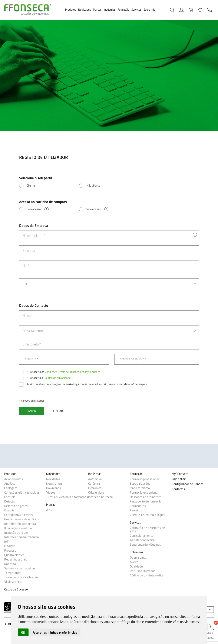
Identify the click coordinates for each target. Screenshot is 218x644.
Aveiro (134, 562)
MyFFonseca (180, 474)
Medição (10, 546)
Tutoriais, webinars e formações (67, 497)
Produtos (71, 10)
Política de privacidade (57, 378)
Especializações (140, 484)
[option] (109, 75)
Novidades (85, 10)
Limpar (58, 411)
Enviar (31, 411)
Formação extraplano (144, 493)
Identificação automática (20, 524)
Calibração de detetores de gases (147, 529)
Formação (123, 10)
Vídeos (51, 493)
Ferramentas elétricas (19, 515)
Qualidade (136, 566)
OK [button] (23, 632)
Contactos (178, 489)
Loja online (179, 479)
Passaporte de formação (146, 501)
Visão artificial (13, 582)
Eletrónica (95, 488)
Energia (9, 510)
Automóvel (95, 479)
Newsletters (54, 484)
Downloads (54, 488)
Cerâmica (94, 484)
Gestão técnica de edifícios (22, 519)
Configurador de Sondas (188, 484)
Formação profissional (144, 479)
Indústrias (110, 10)
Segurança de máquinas (20, 568)
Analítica (10, 484)
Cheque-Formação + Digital (147, 515)
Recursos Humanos (143, 571)
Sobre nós (149, 10)
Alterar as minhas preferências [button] (55, 632)
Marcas (97, 10)
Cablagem (11, 488)
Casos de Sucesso (16, 590)
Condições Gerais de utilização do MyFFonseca (73, 372)
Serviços (136, 10)
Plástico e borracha (100, 497)
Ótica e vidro (96, 493)
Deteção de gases (16, 506)
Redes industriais (16, 559)
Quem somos (138, 558)
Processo (10, 551)
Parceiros (136, 510)
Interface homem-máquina (22, 537)
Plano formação (140, 488)
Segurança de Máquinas (145, 545)
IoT (6, 542)
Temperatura (13, 573)
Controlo (10, 497)
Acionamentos (14, 479)
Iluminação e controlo (18, 528)
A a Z (49, 510)
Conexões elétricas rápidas (22, 493)
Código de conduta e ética (147, 575)
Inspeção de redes (16, 533)
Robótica (10, 564)
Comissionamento (142, 536)
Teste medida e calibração (21, 577)
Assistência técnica (142, 540)
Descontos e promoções (146, 497)
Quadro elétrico (14, 555)
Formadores (138, 506)
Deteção (10, 501)
